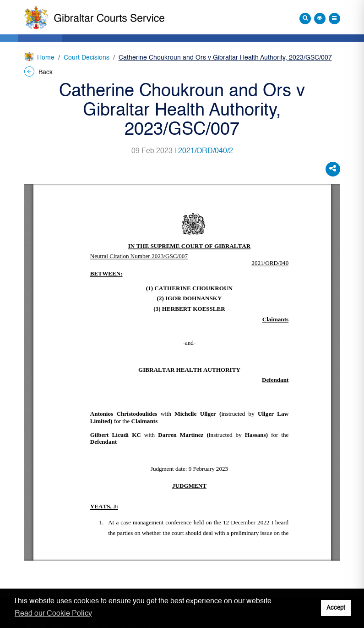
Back (38, 72)
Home (46, 58)
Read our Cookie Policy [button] (53, 614)
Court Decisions (87, 58)
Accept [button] (336, 608)
